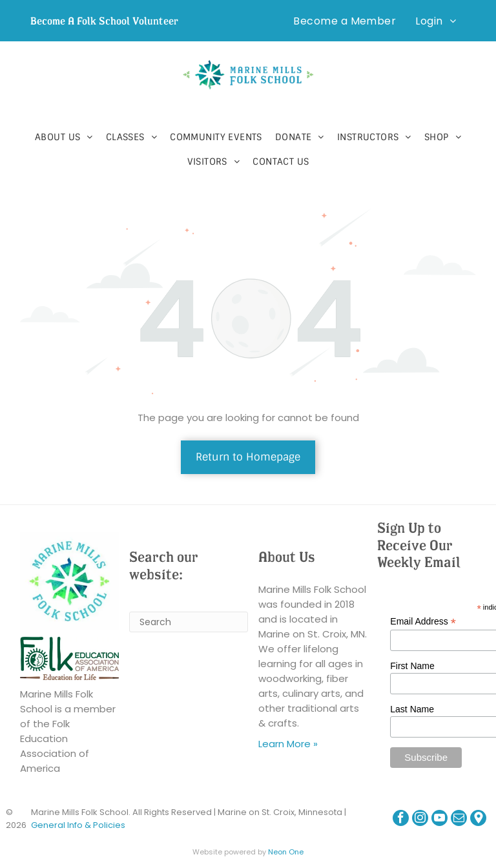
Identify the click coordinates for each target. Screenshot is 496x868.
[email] (459, 820)
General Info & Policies (78, 825)
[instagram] (420, 820)
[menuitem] (345, 21)
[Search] (189, 622)
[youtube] (439, 820)
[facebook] (401, 820)
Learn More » (288, 744)
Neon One (286, 852)
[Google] (478, 820)
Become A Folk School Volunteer (104, 21)
